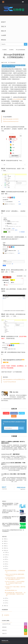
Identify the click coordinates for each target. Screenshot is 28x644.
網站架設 (4, 67)
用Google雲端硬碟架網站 (14, 65)
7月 (6, 562)
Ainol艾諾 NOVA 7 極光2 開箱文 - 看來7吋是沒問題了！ (13, 475)
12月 (6, 552)
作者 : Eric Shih (14, 392)
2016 (5, 546)
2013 (5, 550)
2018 (5, 541)
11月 (6, 555)
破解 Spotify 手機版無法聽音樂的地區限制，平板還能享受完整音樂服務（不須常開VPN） (11, 525)
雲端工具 (4, 634)
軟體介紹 (4, 630)
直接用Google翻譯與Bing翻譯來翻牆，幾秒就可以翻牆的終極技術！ (13, 442)
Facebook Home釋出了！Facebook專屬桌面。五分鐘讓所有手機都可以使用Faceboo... (15, 583)
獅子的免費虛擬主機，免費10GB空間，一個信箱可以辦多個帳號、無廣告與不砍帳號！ (15, 594)
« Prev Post (4, 489)
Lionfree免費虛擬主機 (18, 99)
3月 (6, 598)
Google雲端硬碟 (11, 67)
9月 (6, 557)
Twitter (22, 413)
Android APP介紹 (6, 624)
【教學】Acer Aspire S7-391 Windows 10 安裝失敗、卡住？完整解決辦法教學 (10, 511)
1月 (6, 603)
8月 (6, 559)
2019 (5, 539)
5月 (6, 566)
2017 (5, 544)
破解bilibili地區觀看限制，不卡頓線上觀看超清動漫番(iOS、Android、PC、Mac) (10, 505)
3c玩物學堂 (6, 615)
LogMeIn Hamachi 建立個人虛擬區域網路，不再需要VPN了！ (13, 463)
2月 (6, 601)
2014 (5, 548)
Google (6, 413)
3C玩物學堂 (5, 65)
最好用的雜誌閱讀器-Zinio (11, 590)
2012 (5, 606)
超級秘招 (23, 65)
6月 (6, 564)
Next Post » (23, 489)
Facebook (14, 413)
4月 (6, 569)
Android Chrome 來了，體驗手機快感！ (11, 454)
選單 (23, 2)
